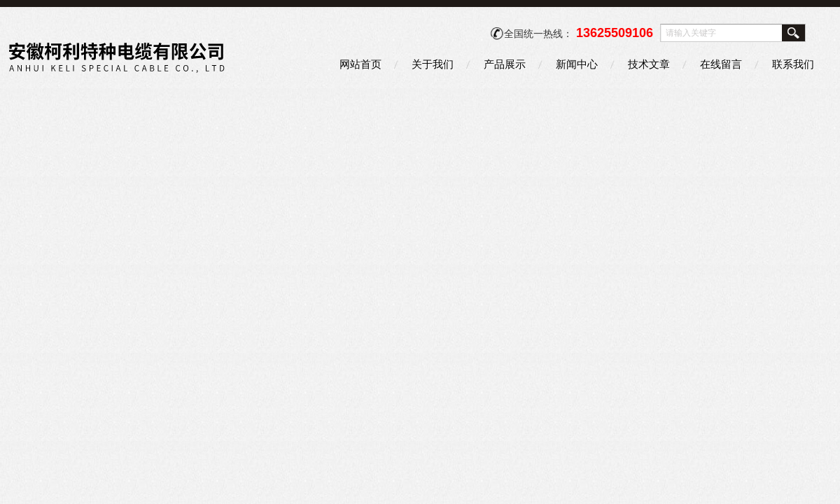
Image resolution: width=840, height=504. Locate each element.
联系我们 (793, 64)
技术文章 (649, 64)
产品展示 (505, 64)
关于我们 (433, 64)
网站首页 (360, 64)
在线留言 (721, 64)
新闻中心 (577, 64)
